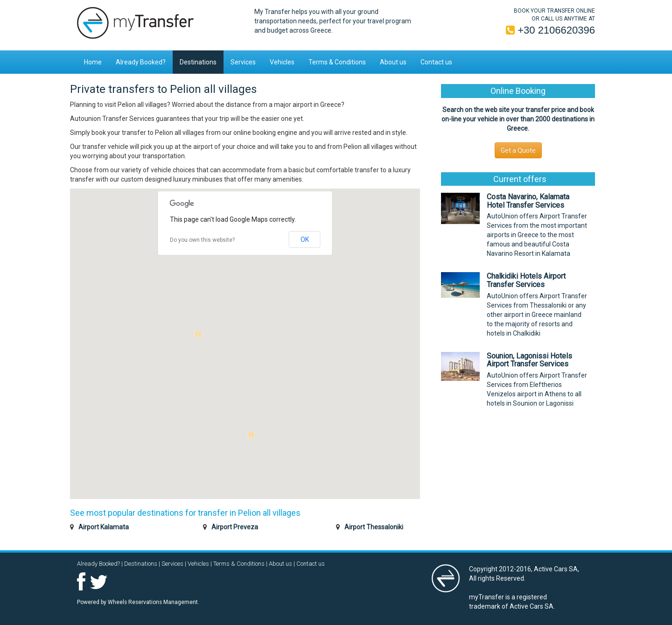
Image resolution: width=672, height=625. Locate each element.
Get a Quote (518, 150)
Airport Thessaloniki (374, 527)
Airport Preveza (235, 527)
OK (305, 239)
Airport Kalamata (104, 527)
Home (93, 62)
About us (393, 62)
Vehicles (282, 62)
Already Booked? (141, 62)
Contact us (436, 62)
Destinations (198, 62)
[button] (251, 435)
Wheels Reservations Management (153, 602)
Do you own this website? (202, 240)
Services (243, 62)
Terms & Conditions (337, 62)
